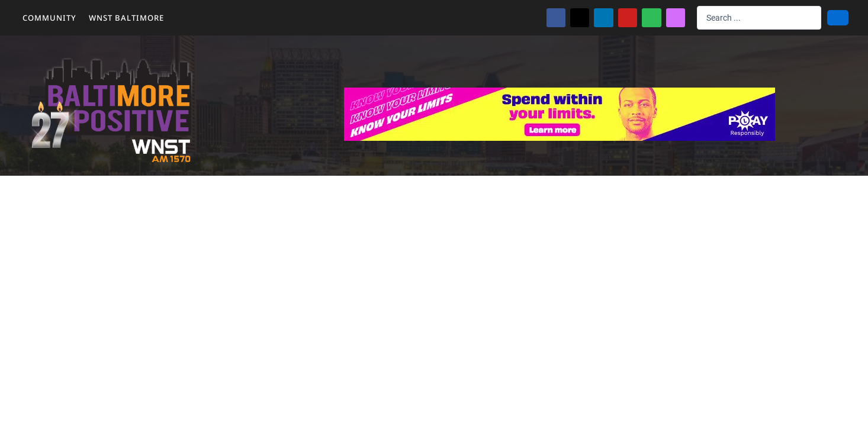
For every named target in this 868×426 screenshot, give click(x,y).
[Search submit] (838, 18)
